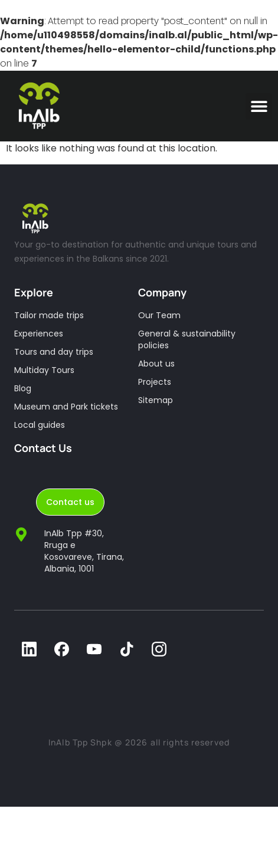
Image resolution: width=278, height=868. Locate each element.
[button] (259, 106)
